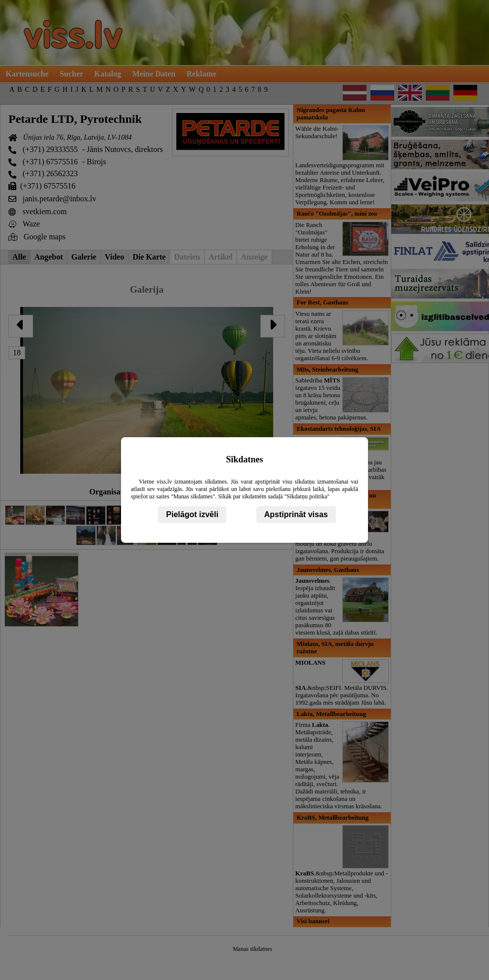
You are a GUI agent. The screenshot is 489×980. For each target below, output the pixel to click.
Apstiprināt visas (296, 514)
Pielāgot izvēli (192, 514)
